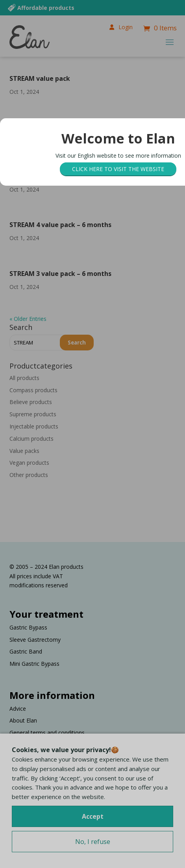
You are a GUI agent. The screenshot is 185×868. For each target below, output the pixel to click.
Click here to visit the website (118, 169)
